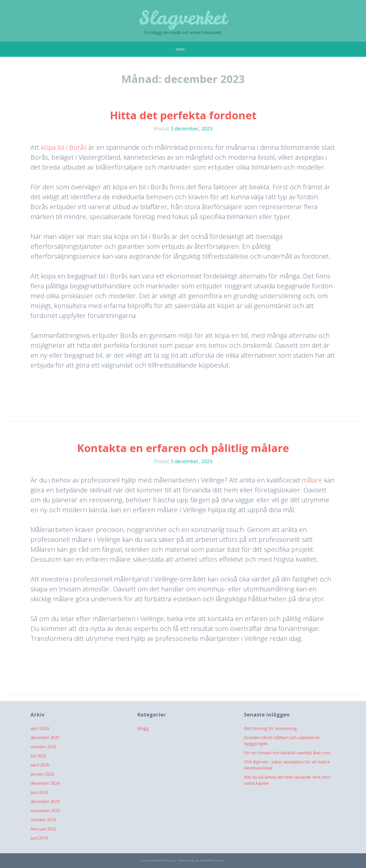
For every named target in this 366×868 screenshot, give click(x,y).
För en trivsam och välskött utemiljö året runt (287, 753)
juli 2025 (38, 756)
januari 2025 (42, 774)
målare (312, 480)
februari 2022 (43, 829)
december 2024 (45, 783)
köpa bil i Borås (64, 147)
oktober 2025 (43, 747)
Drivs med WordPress (157, 860)
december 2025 (45, 738)
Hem (180, 49)
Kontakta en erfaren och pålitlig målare (183, 448)
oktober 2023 (43, 820)
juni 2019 (39, 838)
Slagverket (183, 18)
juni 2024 (39, 792)
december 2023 (45, 802)
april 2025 (40, 765)
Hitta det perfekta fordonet (183, 115)
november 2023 (45, 811)
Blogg (143, 728)
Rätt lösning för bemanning (270, 728)
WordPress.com (212, 860)
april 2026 (40, 728)
